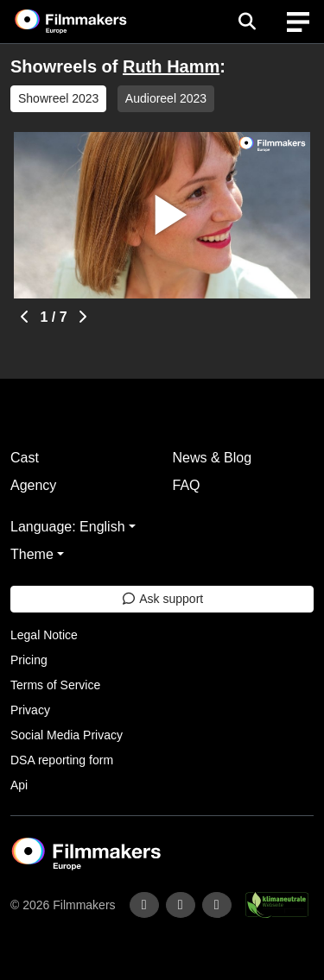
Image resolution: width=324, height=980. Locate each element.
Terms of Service (55, 685)
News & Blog (213, 458)
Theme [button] (32, 554)
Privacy (30, 710)
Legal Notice (44, 635)
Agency (33, 485)
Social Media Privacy (67, 735)
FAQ (187, 485)
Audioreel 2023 (166, 98)
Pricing (29, 660)
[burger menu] (298, 22)
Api (19, 785)
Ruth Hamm (171, 66)
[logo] (92, 22)
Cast (25, 458)
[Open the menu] (247, 22)
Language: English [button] (68, 527)
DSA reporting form (62, 760)
